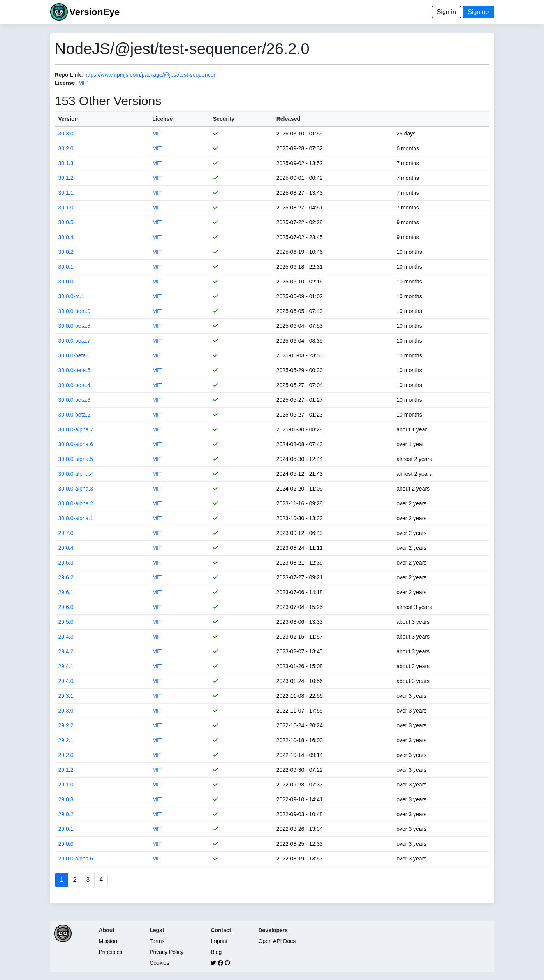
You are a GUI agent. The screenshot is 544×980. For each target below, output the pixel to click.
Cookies (159, 963)
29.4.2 (66, 651)
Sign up (478, 12)
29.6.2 (66, 577)
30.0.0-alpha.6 (76, 444)
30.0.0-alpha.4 (76, 474)
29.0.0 (66, 844)
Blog (216, 952)
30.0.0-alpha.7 (76, 429)
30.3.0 (66, 134)
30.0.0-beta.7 (75, 341)
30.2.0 (66, 148)
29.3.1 (66, 696)
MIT (83, 83)
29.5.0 (66, 622)
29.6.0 (66, 607)
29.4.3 (66, 637)
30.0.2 (66, 252)
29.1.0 (66, 785)
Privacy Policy (166, 952)
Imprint (219, 941)
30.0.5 (66, 222)
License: (66, 83)
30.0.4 (66, 237)
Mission (108, 941)
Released (288, 119)
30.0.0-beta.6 (75, 355)
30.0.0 (66, 282)
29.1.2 (66, 770)
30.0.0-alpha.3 (76, 489)
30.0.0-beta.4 (75, 385)
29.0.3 (66, 799)
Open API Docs (277, 941)
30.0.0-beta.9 (75, 311)
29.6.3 (66, 563)
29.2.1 (66, 740)
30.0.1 (66, 267)
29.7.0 (66, 533)
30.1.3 (66, 163)
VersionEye (94, 12)
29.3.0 (66, 711)
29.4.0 (66, 681)
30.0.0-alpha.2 (76, 503)
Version (68, 119)
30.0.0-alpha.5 (76, 459)
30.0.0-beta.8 (75, 326)
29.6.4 (66, 548)
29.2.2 (66, 725)
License (162, 119)
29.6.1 (66, 592)
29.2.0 (66, 755)
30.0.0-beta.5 (75, 370)
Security (224, 119)
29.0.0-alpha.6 (76, 859)
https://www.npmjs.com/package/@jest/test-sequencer (150, 75)
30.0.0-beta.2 (75, 415)
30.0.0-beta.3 (75, 400)
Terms (157, 941)
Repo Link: (69, 75)
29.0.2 (66, 814)
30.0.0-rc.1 (71, 296)
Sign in (446, 12)
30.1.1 (66, 193)
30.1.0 (66, 208)
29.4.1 (66, 666)
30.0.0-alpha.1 (76, 518)
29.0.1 (66, 829)
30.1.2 (66, 178)
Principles (111, 952)
